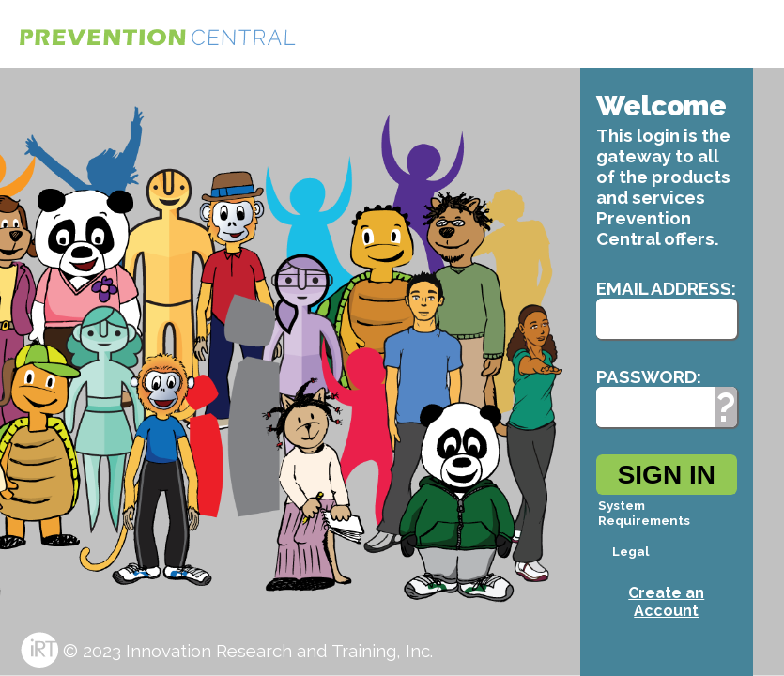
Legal (630, 551)
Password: (649, 376)
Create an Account (666, 602)
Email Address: (666, 288)
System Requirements (644, 513)
